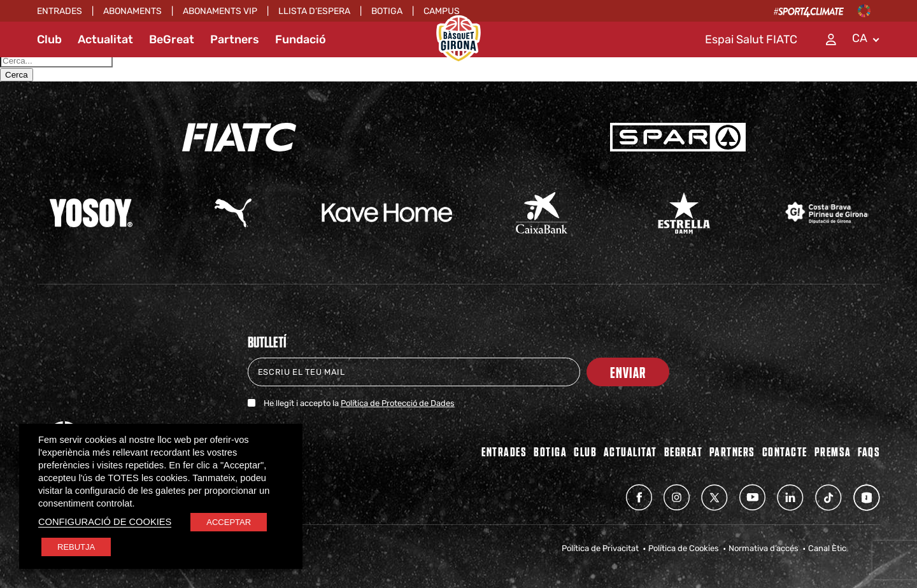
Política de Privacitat (600, 548)
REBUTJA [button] (76, 547)
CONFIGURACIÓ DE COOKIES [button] (105, 522)
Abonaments (132, 11)
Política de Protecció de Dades (398, 403)
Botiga (387, 11)
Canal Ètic (827, 548)
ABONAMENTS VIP (220, 11)
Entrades (60, 11)
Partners (235, 39)
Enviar (628, 372)
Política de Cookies (684, 548)
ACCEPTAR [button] (229, 522)
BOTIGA (550, 451)
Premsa (833, 451)
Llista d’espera (314, 11)
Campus (442, 11)
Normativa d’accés (764, 548)
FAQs (869, 451)
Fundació (301, 39)
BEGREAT (684, 451)
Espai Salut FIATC (751, 39)
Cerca (17, 75)
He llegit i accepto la (359, 403)
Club (49, 39)
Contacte (785, 451)
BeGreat (172, 39)
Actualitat (105, 39)
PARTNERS (732, 451)
